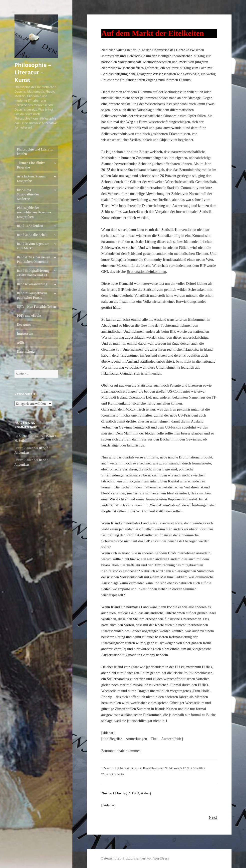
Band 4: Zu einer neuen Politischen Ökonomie (34, 259)
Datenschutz (26, 352)
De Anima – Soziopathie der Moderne (28, 194)
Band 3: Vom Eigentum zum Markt (33, 246)
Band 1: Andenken (30, 226)
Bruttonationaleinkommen (146, 272)
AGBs (21, 343)
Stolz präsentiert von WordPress (146, 858)
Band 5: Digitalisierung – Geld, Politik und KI (33, 273)
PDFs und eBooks (29, 316)
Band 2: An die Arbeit (32, 235)
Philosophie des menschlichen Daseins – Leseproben (34, 212)
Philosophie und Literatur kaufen (35, 152)
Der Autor (24, 325)
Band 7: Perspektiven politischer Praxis (32, 295)
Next (213, 817)
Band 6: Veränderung (32, 284)
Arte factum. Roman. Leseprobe (32, 179)
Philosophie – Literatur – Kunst (33, 72)
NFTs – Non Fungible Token (36, 307)
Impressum (25, 334)
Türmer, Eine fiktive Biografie (31, 165)
